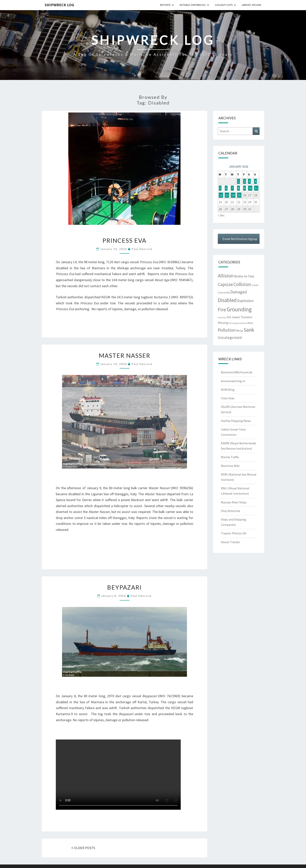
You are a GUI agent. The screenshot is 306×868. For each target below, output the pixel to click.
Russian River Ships (234, 502)
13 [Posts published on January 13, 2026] (227, 195)
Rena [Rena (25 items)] (240, 330)
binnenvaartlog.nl (233, 381)
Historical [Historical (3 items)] (222, 318)
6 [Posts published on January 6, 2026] (226, 188)
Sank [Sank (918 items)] (249, 330)
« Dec (221, 215)
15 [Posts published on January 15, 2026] (239, 195)
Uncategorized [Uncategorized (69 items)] (230, 337)
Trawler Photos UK (234, 533)
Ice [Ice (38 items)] (229, 317)
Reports (165, 5)
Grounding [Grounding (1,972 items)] (239, 309)
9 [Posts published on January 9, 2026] (245, 188)
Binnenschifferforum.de (237, 372)
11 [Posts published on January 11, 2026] (256, 188)
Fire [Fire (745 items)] (222, 310)
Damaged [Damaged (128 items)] (239, 292)
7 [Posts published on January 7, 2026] (232, 188)
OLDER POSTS (83, 848)
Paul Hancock (142, 249)
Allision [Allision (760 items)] (226, 276)
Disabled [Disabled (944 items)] (227, 300)
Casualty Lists (224, 5)
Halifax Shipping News (236, 421)
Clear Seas (228, 398)
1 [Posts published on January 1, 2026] (238, 181)
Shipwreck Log (59, 5)
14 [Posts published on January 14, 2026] (233, 195)
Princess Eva (124, 240)
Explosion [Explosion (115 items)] (246, 301)
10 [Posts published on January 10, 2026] (250, 188)
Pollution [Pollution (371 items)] (227, 330)
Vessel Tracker (230, 542)
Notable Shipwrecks (193, 5)
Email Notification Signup (240, 239)
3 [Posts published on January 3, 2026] (249, 181)
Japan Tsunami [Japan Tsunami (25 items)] (242, 317)
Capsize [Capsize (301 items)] (225, 284)
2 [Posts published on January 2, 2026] (245, 181)
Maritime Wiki (230, 466)
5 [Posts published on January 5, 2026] (220, 188)
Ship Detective (231, 511)
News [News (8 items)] (250, 323)
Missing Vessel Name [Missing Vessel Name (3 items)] (238, 323)
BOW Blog (228, 390)
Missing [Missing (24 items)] (223, 323)
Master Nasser (125, 355)
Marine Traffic (230, 457)
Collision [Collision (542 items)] (242, 284)
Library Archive (252, 5)
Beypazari (124, 587)
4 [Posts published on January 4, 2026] (255, 181)
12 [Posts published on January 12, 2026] (221, 195)
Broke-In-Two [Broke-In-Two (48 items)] (244, 276)
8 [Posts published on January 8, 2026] (238, 188)
